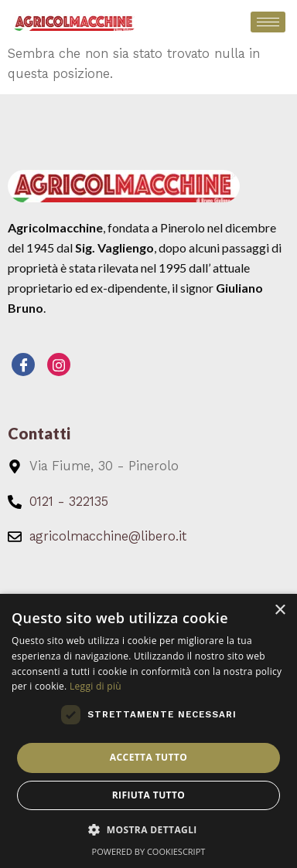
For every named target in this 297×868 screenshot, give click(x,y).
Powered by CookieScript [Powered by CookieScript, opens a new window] (149, 851)
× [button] (280, 610)
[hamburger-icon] (268, 22)
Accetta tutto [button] (148, 757)
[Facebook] (23, 364)
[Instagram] (59, 364)
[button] (148, 830)
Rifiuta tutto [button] (149, 795)
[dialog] (148, 731)
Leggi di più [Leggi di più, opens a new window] (96, 686)
